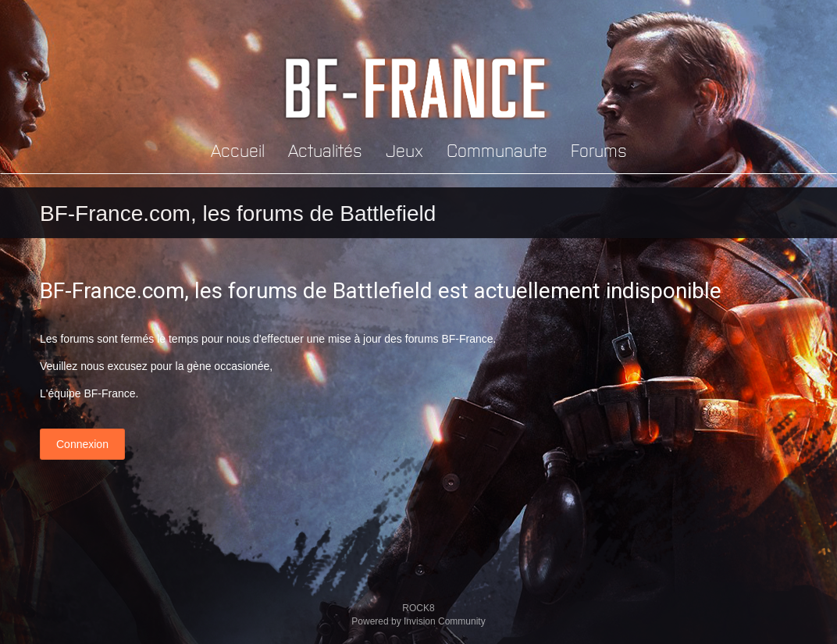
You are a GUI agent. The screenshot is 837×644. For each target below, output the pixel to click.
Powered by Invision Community (418, 621)
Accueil (238, 149)
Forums (599, 149)
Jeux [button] (404, 149)
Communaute (497, 149)
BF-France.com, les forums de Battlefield (238, 213)
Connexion (82, 444)
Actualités (325, 149)
